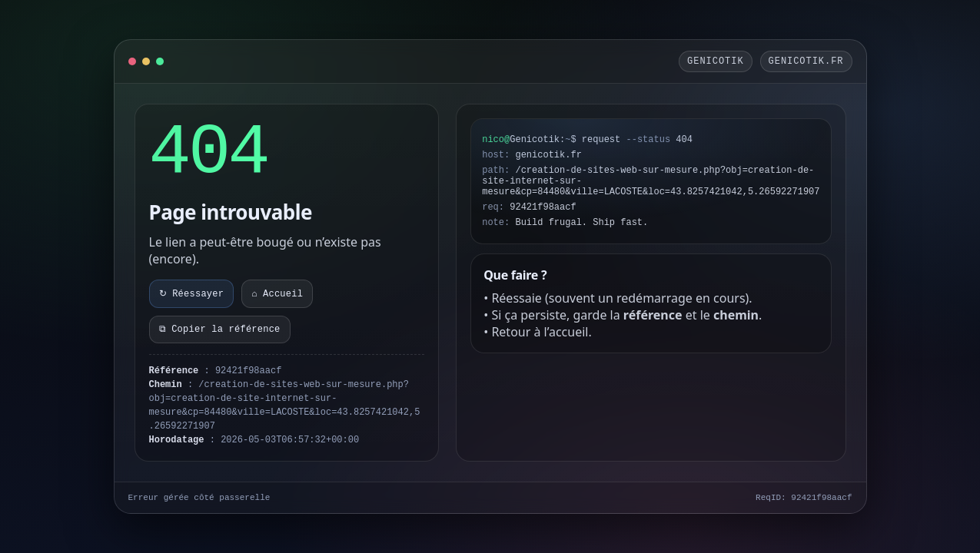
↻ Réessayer (192, 294)
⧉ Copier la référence (220, 329)
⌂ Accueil (277, 294)
